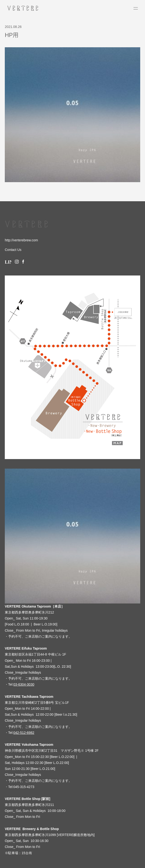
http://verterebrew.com (21, 240)
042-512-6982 (24, 733)
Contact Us (13, 250)
